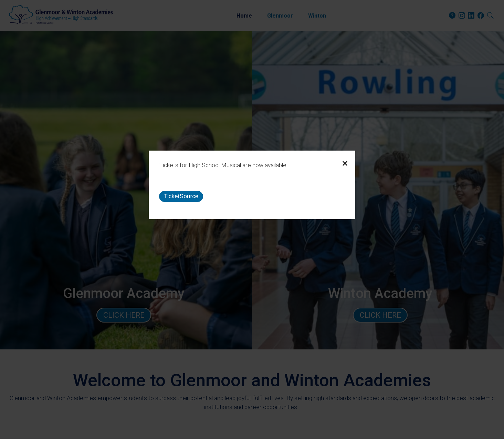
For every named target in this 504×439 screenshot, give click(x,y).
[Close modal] (345, 164)
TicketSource (181, 196)
